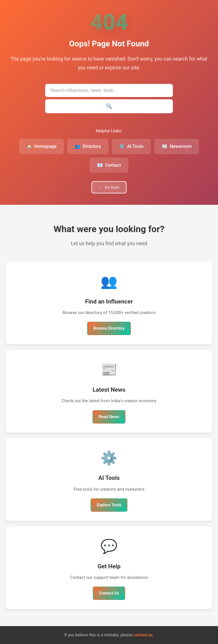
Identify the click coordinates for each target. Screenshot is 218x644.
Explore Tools (109, 505)
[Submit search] (109, 106)
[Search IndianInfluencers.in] (109, 90)
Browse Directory (109, 328)
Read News (109, 417)
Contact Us (109, 593)
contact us (143, 635)
